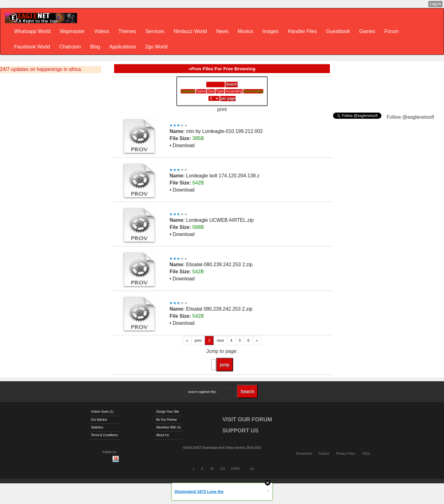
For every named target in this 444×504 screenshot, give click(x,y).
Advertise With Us (169, 427)
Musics (245, 31)
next (220, 341)
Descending (253, 91)
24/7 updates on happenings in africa (40, 69)
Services (155, 31)
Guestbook (338, 31)
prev (198, 341)
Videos (102, 31)
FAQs (366, 454)
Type (220, 91)
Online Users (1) (102, 412)
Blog (95, 47)
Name (201, 91)
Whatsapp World (32, 31)
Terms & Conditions (104, 435)
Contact (324, 454)
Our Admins (99, 420)
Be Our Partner (167, 420)
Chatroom (70, 47)
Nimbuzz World (190, 31)
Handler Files (302, 31)
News (222, 31)
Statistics (97, 427)
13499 (235, 469)
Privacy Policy (346, 454)
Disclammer (304, 454)
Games (367, 31)
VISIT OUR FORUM (247, 419)
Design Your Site (168, 412)
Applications (122, 47)
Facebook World (32, 47)
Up (252, 469)
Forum (392, 31)
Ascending (234, 91)
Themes (127, 31)
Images (270, 31)
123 (222, 469)
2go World (156, 47)
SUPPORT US (240, 431)
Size (211, 91)
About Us (163, 435)
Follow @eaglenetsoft (410, 117)
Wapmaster (72, 31)
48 (212, 469)
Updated (188, 91)
